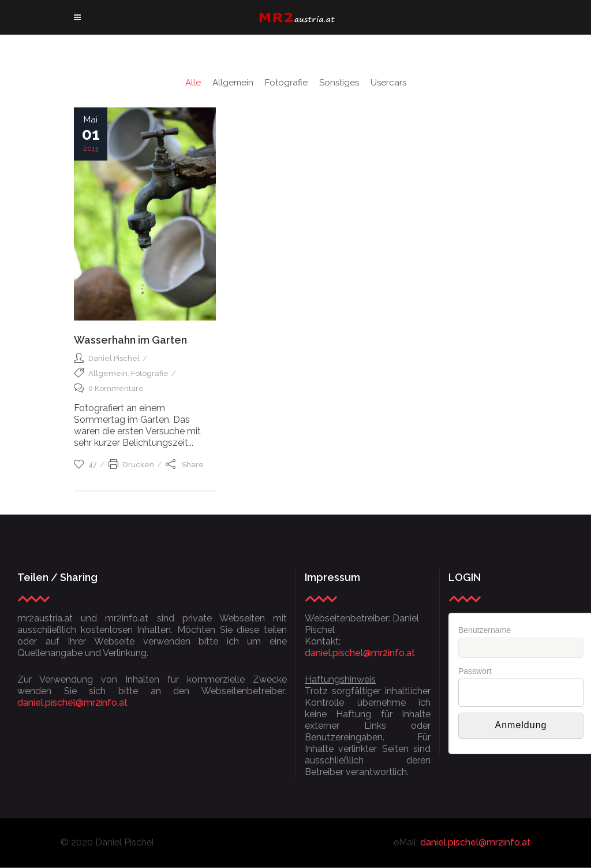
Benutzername (485, 630)
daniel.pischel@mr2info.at (72, 703)
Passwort (475, 671)
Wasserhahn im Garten (130, 340)
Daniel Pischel (114, 358)
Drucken (131, 465)
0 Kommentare (109, 388)
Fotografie (150, 373)
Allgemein (108, 373)
